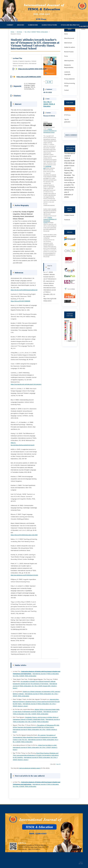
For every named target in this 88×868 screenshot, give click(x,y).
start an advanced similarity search (30, 768)
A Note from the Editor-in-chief (47, 745)
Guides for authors (70, 47)
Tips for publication (67, 121)
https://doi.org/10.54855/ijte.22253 (29, 77)
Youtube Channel (69, 215)
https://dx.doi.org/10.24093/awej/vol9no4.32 (24, 290)
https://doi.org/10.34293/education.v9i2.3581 (24, 535)
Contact (66, 90)
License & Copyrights (67, 73)
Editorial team (68, 43)
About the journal (69, 38)
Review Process (69, 52)
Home (12, 32)
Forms (66, 56)
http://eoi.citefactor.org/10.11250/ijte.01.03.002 (24, 575)
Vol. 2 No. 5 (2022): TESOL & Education (36, 32)
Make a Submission (72, 135)
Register (82, 26)
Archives (19, 32)
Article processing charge (70, 85)
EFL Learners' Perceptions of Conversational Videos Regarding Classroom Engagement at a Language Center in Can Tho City (35, 737)
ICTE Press (67, 115)
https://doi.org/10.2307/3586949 (20, 301)
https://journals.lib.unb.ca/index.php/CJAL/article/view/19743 (29, 384)
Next (58, 764)
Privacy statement (69, 79)
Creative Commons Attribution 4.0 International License (50, 131)
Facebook (67, 220)
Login (83, 29)
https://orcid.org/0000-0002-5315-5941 (32, 69)
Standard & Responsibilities (69, 66)
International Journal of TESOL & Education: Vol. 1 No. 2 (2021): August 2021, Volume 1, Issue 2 (35, 686)
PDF (50, 82)
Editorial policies (69, 61)
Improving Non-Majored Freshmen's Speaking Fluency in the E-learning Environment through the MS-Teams (36, 702)
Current (10, 25)
